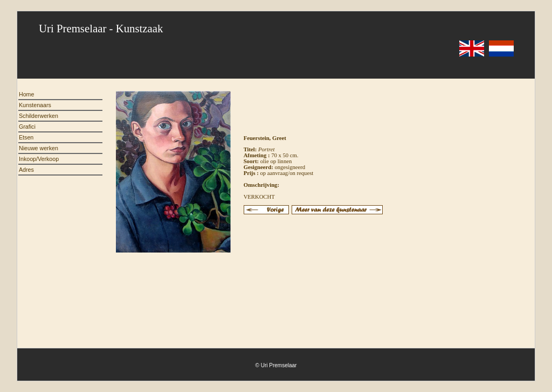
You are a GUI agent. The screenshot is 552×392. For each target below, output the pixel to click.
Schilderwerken (39, 116)
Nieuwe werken (39, 148)
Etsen (26, 137)
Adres (26, 170)
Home (26, 94)
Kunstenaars (35, 105)
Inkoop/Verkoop (39, 159)
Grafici (27, 127)
